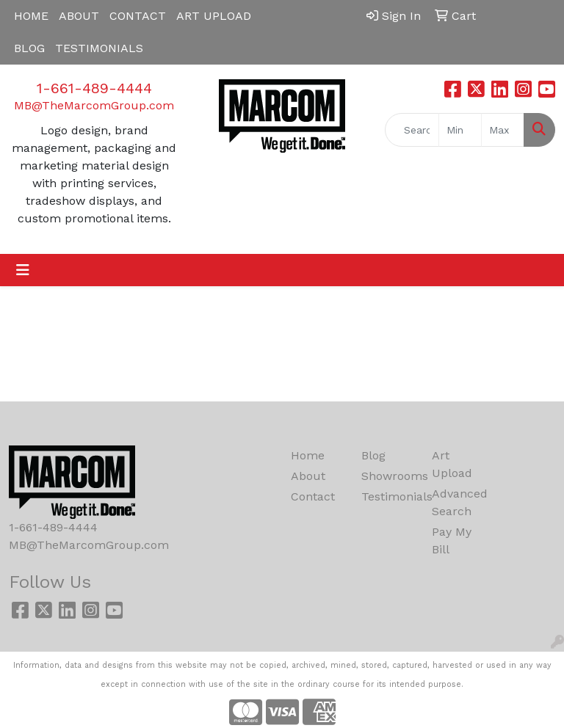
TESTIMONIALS (99, 48)
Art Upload (452, 464)
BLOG (29, 48)
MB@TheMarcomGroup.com (94, 105)
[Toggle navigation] (23, 270)
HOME (31, 16)
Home (308, 455)
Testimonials (388, 496)
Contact (313, 496)
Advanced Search (458, 502)
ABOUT (79, 16)
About (308, 476)
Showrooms (388, 476)
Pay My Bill (452, 540)
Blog (373, 455)
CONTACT (138, 16)
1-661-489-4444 (94, 88)
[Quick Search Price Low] (460, 130)
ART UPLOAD (214, 16)
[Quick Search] (412, 130)
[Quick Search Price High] (503, 130)
